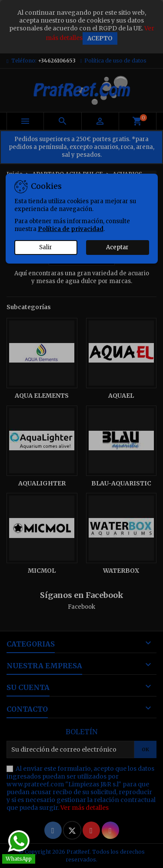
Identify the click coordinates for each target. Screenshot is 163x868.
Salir (46, 247)
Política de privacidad (71, 229)
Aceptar (117, 247)
